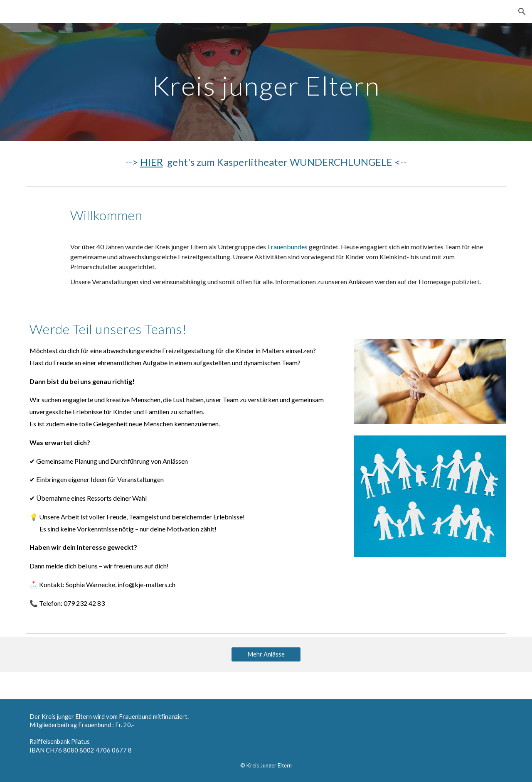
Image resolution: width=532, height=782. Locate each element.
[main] (266, 82)
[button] (522, 12)
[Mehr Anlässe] (266, 654)
